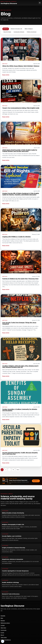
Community (4, 630)
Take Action (4, 637)
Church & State (7, 32)
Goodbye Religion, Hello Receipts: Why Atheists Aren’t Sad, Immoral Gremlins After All (20, 367)
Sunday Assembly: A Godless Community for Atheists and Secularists (20, 410)
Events (2, 633)
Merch (2, 635)
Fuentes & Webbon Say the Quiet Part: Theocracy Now (20, 279)
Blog (2, 618)
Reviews (3, 621)
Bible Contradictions (6, 640)
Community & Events (19, 32)
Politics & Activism (32, 32)
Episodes (3, 616)
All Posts (6, 29)
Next (18, 470)
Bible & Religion (29, 29)
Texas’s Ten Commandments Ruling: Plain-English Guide (21, 108)
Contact (3, 625)
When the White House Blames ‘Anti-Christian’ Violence (21, 66)
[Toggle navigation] (40, 3)
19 (13, 470)
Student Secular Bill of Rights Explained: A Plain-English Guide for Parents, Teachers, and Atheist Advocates (21, 194)
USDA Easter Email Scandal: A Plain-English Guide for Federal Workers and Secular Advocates (20, 151)
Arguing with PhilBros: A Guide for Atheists (16, 237)
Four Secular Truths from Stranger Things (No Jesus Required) (19, 323)
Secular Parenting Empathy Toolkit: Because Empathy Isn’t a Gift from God (20, 453)
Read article (6, 75)
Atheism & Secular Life (16, 29)
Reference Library (5, 623)
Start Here (3, 628)
